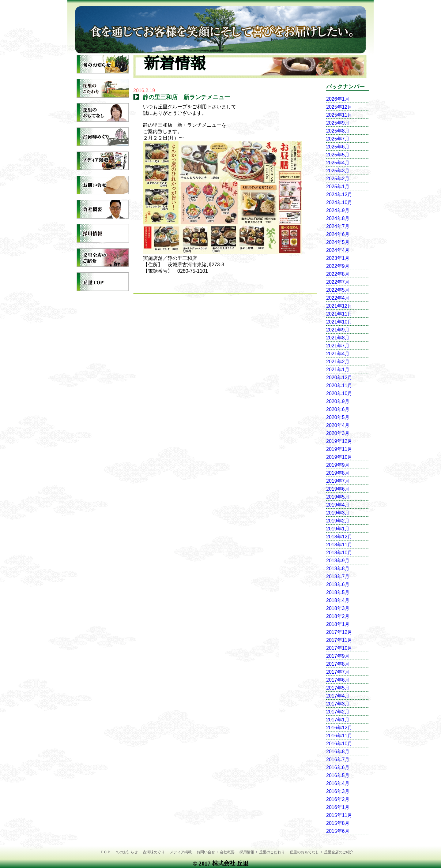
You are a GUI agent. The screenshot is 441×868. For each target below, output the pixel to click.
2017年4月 (338, 696)
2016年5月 (338, 775)
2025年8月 (338, 131)
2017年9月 (338, 656)
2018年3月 (338, 608)
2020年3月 (338, 433)
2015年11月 (339, 815)
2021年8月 (338, 338)
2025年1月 (338, 187)
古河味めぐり (154, 852)
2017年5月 (338, 688)
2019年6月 (338, 489)
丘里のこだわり (272, 852)
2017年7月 (338, 672)
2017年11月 (339, 640)
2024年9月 (338, 210)
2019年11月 (339, 449)
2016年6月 (338, 767)
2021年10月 (339, 322)
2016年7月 (338, 760)
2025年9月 (338, 123)
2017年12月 (339, 632)
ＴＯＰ (105, 852)
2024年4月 (338, 250)
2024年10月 (339, 202)
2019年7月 (338, 481)
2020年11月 (339, 385)
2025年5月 (338, 155)
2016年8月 (338, 752)
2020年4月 (338, 425)
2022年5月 (338, 290)
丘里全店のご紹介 (339, 852)
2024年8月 (338, 218)
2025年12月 (339, 107)
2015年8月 (338, 823)
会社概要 (227, 852)
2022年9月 (338, 266)
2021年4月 (338, 354)
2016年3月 (338, 791)
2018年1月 (338, 624)
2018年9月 (338, 561)
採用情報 (247, 852)
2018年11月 (339, 545)
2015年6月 (338, 831)
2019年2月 (338, 521)
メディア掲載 (181, 852)
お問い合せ (206, 852)
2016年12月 (339, 728)
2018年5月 (338, 592)
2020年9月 (338, 401)
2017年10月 (339, 648)
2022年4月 (338, 298)
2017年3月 (338, 704)
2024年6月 (338, 234)
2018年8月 (338, 569)
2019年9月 (338, 465)
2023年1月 (338, 258)
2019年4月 (338, 505)
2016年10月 (339, 744)
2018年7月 (338, 576)
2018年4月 (338, 600)
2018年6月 (338, 584)
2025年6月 (338, 147)
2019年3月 (338, 513)
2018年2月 (338, 616)
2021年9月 (338, 330)
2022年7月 (338, 282)
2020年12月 (339, 378)
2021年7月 (338, 346)
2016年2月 (338, 799)
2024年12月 (339, 195)
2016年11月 (339, 736)
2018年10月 (339, 553)
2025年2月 (338, 179)
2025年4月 (338, 163)
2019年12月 (339, 441)
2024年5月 (338, 242)
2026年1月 (338, 99)
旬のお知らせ (127, 852)
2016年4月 (338, 783)
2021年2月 (338, 362)
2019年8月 (338, 473)
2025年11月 (339, 115)
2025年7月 (338, 139)
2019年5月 (338, 497)
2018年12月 (339, 537)
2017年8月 (338, 664)
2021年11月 (339, 314)
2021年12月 (339, 306)
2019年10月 (339, 457)
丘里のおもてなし (304, 852)
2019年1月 (338, 529)
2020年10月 (339, 393)
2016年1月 (338, 807)
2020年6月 (338, 409)
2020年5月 (338, 417)
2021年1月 (338, 370)
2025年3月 (338, 171)
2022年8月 (338, 274)
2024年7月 (338, 226)
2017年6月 (338, 680)
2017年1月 (338, 720)
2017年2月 (338, 712)
